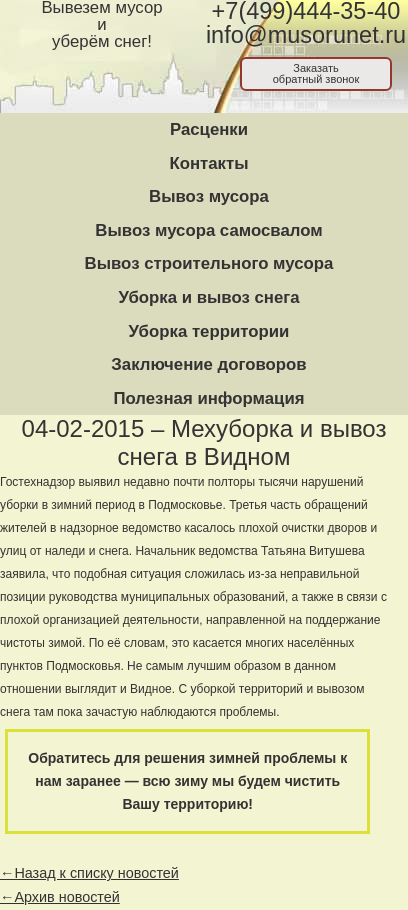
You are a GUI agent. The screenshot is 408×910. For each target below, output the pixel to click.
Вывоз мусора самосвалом (208, 230)
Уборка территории (209, 331)
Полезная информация (208, 398)
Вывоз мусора (209, 196)
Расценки (209, 129)
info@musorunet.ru (306, 35)
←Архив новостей (60, 897)
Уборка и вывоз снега (208, 297)
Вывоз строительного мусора (209, 263)
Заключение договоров (208, 364)
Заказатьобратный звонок (316, 73)
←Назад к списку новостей (89, 873)
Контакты (208, 163)
